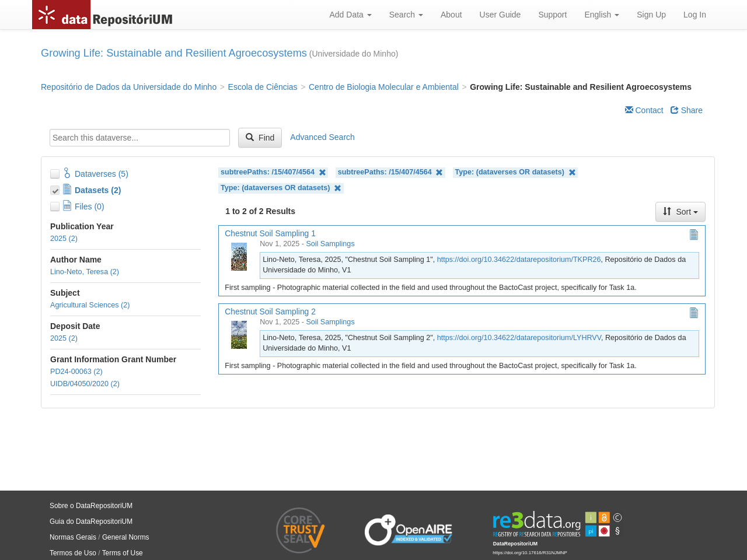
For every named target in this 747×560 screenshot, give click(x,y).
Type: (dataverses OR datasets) (516, 172)
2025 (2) (64, 239)
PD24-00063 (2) (76, 372)
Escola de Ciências (263, 87)
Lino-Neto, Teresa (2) (85, 272)
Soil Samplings (330, 244)
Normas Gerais (73, 537)
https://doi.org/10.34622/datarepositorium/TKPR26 (519, 260)
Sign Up (651, 15)
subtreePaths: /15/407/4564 (273, 172)
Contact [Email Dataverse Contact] (644, 110)
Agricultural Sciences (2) (90, 305)
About (451, 15)
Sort (680, 212)
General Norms (126, 537)
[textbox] (140, 138)
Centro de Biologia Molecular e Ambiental (384, 87)
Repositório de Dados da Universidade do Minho (129, 87)
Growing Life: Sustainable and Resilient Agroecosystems (174, 53)
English (602, 15)
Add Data (350, 15)
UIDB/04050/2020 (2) (85, 384)
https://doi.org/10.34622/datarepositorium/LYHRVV (519, 338)
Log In (695, 15)
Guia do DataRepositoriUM (91, 521)
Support (552, 15)
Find (260, 138)
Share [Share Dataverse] (687, 110)
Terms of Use (123, 553)
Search (406, 15)
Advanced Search (322, 137)
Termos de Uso (73, 553)
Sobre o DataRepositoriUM (91, 506)
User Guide (500, 15)
